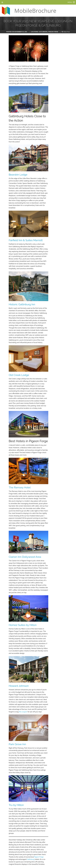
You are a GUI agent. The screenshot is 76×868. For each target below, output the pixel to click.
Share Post (66, 32)
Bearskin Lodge (18, 175)
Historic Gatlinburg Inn (22, 304)
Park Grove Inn (17, 744)
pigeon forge (53, 32)
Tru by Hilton (16, 805)
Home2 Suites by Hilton (23, 625)
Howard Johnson (19, 686)
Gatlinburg (31, 859)
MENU (70, 2)
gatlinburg (43, 32)
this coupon (23, 712)
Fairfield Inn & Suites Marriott (26, 240)
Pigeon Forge (39, 857)
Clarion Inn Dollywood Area (25, 557)
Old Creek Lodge (19, 375)
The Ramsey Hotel (20, 487)
